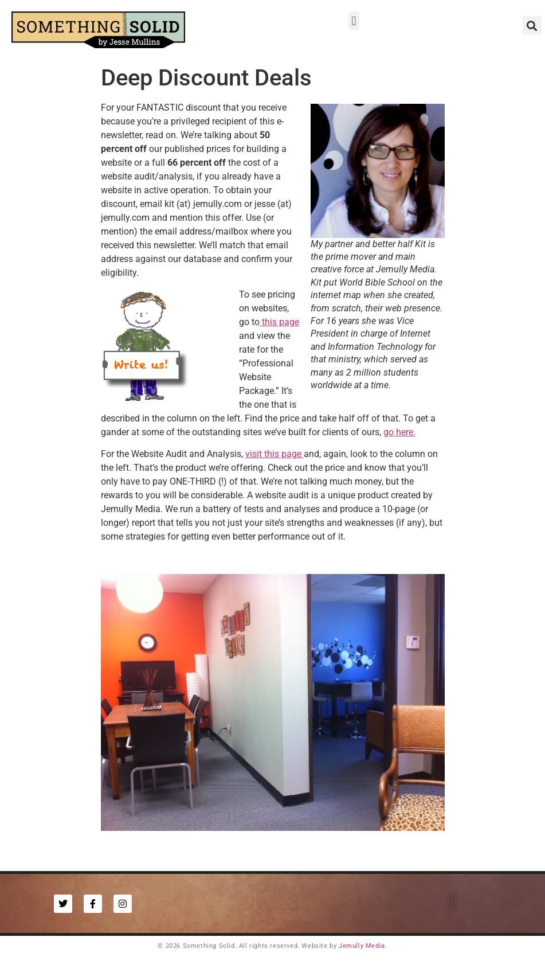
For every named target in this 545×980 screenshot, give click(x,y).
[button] (354, 21)
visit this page (275, 454)
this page (279, 322)
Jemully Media (362, 946)
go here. (399, 432)
